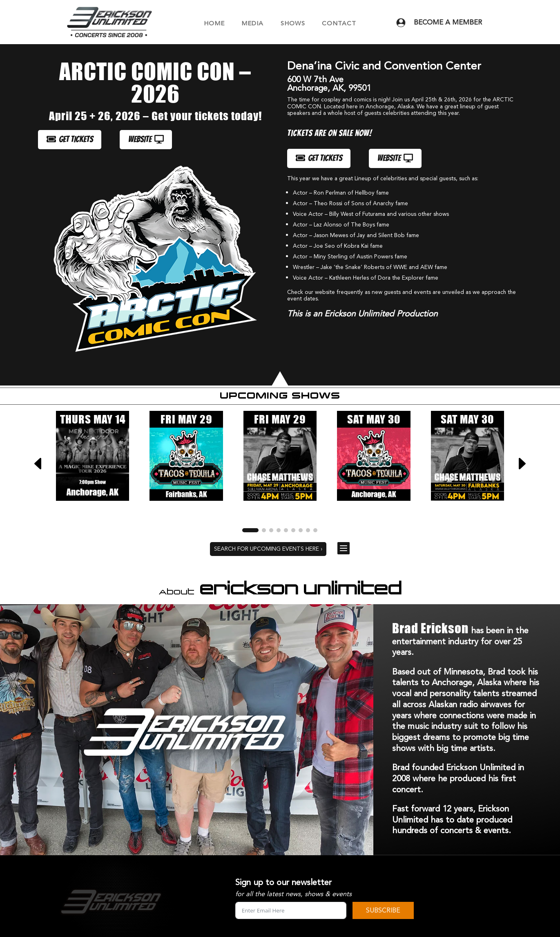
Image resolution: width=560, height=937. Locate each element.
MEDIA (252, 24)
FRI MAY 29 (186, 419)
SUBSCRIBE (383, 910)
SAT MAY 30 (374, 419)
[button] (521, 463)
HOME (214, 24)
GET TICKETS (70, 139)
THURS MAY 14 (93, 419)
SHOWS (293, 24)
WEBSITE (146, 139)
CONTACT (339, 24)
